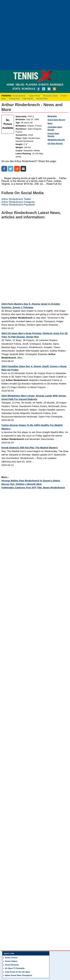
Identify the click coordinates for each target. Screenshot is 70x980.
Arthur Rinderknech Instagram (18, 202)
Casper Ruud (34, 96)
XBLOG (20, 85)
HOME (10, 85)
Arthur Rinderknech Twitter (16, 199)
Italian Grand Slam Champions (18, 975)
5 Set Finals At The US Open (17, 972)
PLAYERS (31, 85)
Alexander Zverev (50, 96)
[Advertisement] (35, 35)
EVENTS (44, 85)
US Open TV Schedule (15, 968)
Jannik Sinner (42, 99)
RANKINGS (57, 85)
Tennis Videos (11, 961)
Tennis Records (12, 965)
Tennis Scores (11, 958)
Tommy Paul (14, 99)
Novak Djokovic (19, 96)
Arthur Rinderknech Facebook (18, 205)
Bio (60, 184)
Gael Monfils (28, 99)
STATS (16, 89)
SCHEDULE (28, 89)
